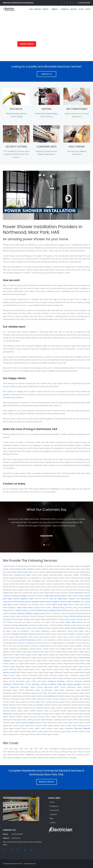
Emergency (38, 9)
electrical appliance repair (23, 599)
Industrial (74, 9)
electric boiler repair (60, 605)
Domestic (55, 9)
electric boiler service (25, 608)
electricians (56, 489)
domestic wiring (9, 672)
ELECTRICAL (16, 109)
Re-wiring (15, 114)
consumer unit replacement (79, 599)
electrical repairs (60, 596)
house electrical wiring (18, 569)
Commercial (65, 9)
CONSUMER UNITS (46, 147)
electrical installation (20, 596)
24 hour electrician (76, 593)
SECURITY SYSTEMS (16, 147)
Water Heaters (52, 114)
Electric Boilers (41, 114)
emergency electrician (20, 634)
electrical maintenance (28, 640)
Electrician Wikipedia (82, 728)
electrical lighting (28, 723)
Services (46, 9)
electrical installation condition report (31, 613)
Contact (88, 9)
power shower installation (50, 602)
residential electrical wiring (58, 610)
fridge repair (49, 596)
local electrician (50, 696)
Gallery (81, 9)
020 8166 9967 (84, 3)
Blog (51, 818)
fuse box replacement (58, 599)
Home (31, 9)
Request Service (27, 44)
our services (82, 285)
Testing (20, 117)
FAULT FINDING (77, 147)
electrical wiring (58, 608)
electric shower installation (29, 602)
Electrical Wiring (76, 616)
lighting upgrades (74, 684)
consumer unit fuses (22, 575)
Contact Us (46, 74)
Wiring (8, 114)
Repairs (41, 154)
